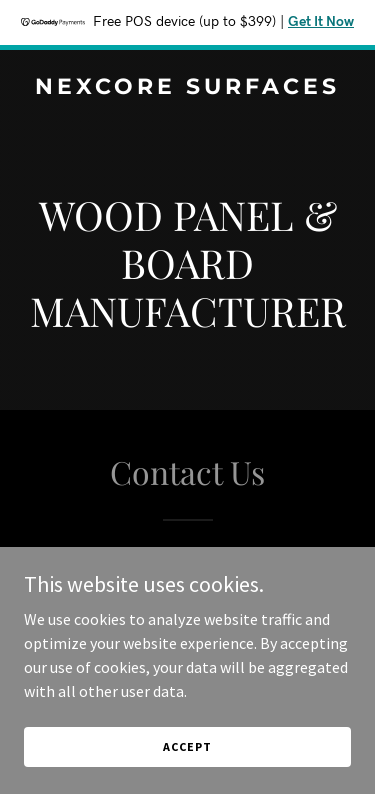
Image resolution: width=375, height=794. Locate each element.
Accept (187, 773)
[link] (187, 88)
